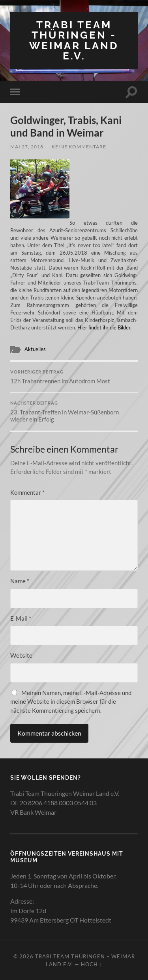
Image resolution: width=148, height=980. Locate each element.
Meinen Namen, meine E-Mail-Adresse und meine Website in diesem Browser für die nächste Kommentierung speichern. (71, 702)
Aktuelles (35, 349)
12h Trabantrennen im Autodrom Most (74, 377)
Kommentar (27, 492)
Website (21, 655)
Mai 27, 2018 (27, 147)
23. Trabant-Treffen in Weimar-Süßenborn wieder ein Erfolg (74, 412)
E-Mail (21, 618)
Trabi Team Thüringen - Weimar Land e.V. (74, 40)
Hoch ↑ (92, 964)
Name (20, 581)
